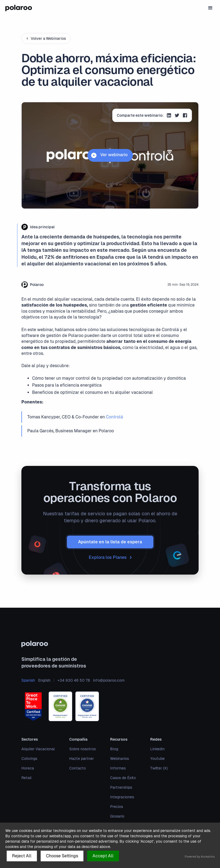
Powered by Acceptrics (200, 857)
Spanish (28, 680)
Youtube (157, 759)
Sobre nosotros (82, 749)
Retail (26, 778)
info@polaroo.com (109, 680)
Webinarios (119, 759)
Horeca (28, 768)
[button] (210, 8)
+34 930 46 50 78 (74, 680)
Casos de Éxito (123, 778)
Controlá (114, 417)
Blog (114, 749)
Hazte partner (82, 759)
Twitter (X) (159, 768)
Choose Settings (62, 856)
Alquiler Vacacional (38, 749)
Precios (117, 807)
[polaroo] (110, 644)
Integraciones (122, 797)
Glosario (117, 816)
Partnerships (121, 787)
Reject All (22, 856)
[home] (19, 8)
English (44, 680)
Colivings (29, 759)
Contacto (78, 768)
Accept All (103, 856)
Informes (118, 768)
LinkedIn (157, 749)
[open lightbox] (110, 155)
